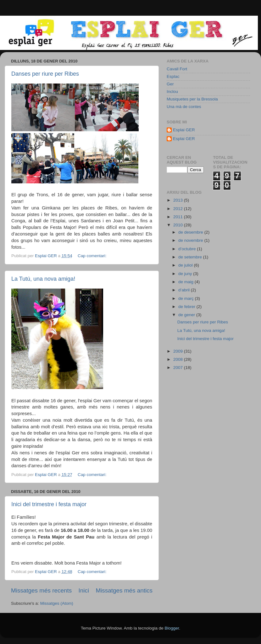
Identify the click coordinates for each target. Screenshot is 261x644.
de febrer (187, 307)
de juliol (186, 265)
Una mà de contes (184, 107)
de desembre (191, 232)
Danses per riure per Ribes (45, 74)
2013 (179, 200)
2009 (179, 351)
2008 (179, 359)
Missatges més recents (41, 590)
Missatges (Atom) (57, 603)
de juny (186, 274)
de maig (186, 282)
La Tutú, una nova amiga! (43, 279)
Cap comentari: (93, 256)
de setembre (191, 257)
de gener (187, 315)
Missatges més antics (124, 590)
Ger (170, 84)
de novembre (191, 240)
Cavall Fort (177, 69)
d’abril (185, 290)
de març (187, 298)
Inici (84, 590)
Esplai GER (184, 130)
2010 (179, 225)
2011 (179, 217)
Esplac (173, 76)
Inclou (172, 92)
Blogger (172, 628)
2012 (179, 209)
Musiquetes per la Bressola (192, 99)
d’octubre (188, 249)
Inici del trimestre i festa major (49, 504)
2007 (179, 368)
